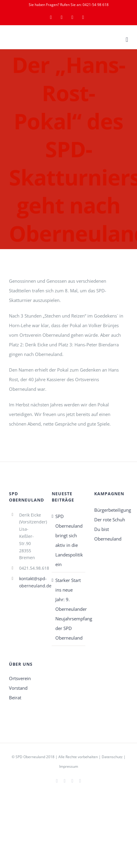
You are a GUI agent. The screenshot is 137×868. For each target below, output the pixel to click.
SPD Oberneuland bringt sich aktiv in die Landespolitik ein (69, 540)
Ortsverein (20, 678)
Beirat (15, 698)
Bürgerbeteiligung (111, 510)
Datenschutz (112, 757)
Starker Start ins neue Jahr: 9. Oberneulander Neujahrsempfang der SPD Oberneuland (69, 609)
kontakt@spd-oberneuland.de (31, 582)
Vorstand (18, 688)
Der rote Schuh (110, 520)
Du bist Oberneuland (108, 534)
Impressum (69, 766)
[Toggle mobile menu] (127, 40)
